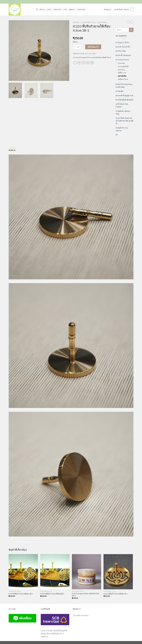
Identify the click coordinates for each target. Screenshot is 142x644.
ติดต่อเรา (72, 10)
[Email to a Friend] (83, 63)
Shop (49, 10)
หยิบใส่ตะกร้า (93, 47)
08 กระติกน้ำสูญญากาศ (124, 96)
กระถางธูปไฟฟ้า (123, 66)
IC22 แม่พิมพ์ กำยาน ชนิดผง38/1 (52, 594)
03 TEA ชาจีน (121, 51)
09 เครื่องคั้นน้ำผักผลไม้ (124, 100)
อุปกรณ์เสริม (102, 22)
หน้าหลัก (76, 22)
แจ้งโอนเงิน (81, 10)
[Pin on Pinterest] (88, 63)
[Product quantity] (78, 47)
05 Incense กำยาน (88, 22)
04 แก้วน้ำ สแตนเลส (123, 55)
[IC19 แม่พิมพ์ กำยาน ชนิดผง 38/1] (23, 572)
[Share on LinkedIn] (92, 63)
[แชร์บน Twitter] (79, 63)
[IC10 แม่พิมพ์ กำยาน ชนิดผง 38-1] (118, 572)
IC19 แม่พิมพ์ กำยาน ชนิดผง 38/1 (21, 594)
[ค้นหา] (37, 10)
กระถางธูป (121, 63)
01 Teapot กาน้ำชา (123, 42)
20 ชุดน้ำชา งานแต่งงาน (122, 129)
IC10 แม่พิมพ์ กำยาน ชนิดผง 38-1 (116, 594)
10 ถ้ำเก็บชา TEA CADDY (122, 105)
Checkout (57, 10)
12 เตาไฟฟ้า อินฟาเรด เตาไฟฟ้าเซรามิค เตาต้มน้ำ (125, 121)
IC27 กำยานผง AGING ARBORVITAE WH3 (85, 595)
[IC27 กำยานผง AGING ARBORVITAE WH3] (87, 572)
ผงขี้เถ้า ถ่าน (122, 73)
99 (117, 135)
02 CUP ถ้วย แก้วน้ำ (123, 47)
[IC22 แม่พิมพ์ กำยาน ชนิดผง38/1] (55, 572)
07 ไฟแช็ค (119, 91)
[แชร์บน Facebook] (75, 63)
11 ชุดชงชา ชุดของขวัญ (123, 112)
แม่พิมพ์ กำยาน (106, 57)
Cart (65, 10)
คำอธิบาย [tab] (12, 150)
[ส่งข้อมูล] (131, 30)
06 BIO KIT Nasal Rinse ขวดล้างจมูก (124, 86)
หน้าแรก (42, 10)
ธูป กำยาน (121, 70)
